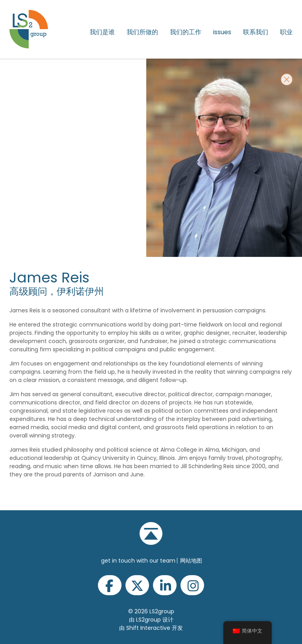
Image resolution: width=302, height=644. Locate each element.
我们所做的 (142, 32)
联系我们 (256, 32)
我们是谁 (102, 32)
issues (222, 32)
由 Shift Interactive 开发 (151, 628)
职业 (286, 32)
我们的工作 (186, 32)
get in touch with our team (138, 561)
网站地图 (191, 561)
